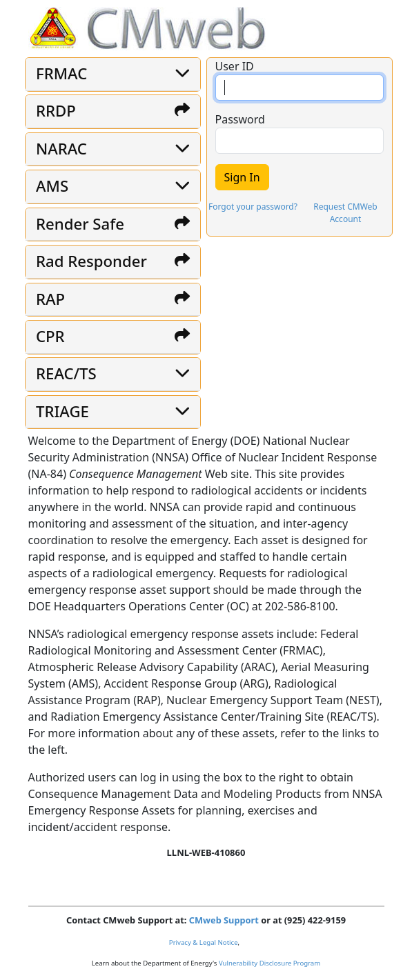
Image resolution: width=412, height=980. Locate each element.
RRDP (56, 111)
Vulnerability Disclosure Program (269, 963)
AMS (52, 186)
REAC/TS (66, 373)
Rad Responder (91, 261)
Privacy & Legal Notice (204, 942)
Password (240, 119)
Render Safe (80, 224)
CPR (50, 336)
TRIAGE (62, 411)
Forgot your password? (253, 207)
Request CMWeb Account (345, 213)
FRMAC (61, 73)
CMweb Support (224, 920)
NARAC (61, 149)
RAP (50, 299)
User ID (235, 66)
